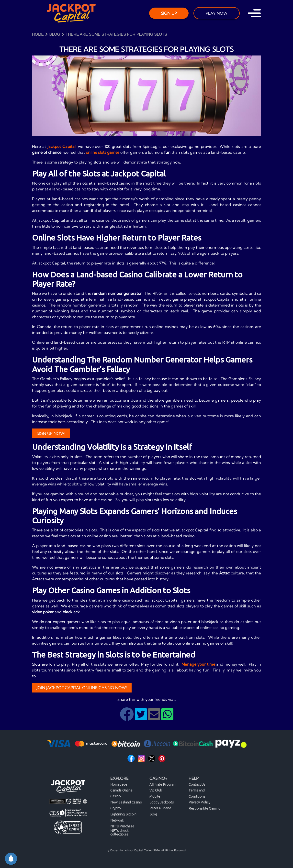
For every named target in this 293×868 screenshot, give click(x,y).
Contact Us (197, 784)
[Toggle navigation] (254, 13)
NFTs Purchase (122, 826)
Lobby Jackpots (162, 802)
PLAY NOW (217, 13)
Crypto (116, 808)
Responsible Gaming (204, 808)
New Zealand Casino (126, 802)
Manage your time (198, 664)
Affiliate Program (163, 784)
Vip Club (156, 790)
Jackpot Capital (62, 146)
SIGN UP (169, 13)
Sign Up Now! (51, 433)
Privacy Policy (199, 802)
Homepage (119, 784)
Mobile (155, 796)
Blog (153, 814)
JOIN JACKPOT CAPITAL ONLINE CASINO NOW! (82, 688)
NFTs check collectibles (119, 832)
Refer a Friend (160, 808)
